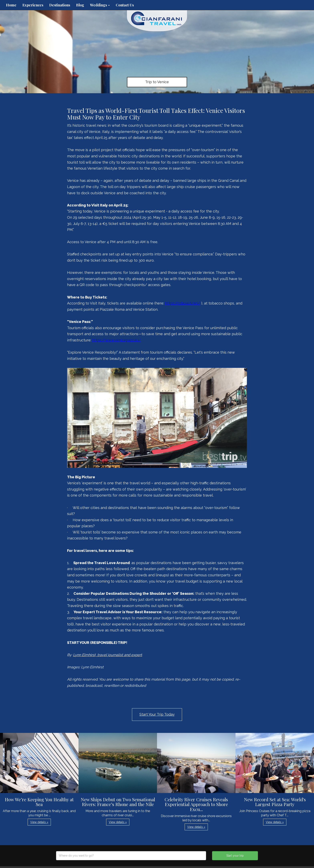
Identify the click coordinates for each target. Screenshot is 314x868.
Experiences (33, 5)
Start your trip (235, 856)
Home (11, 5)
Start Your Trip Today (157, 714)
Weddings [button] (100, 5)
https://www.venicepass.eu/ (117, 340)
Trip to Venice (157, 82)
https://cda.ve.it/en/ (183, 303)
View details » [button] (39, 822)
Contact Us (125, 5)
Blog (80, 5)
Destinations (60, 5)
